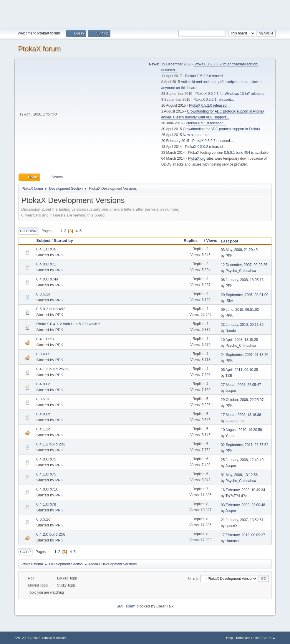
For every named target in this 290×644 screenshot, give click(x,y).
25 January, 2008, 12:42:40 (242, 460)
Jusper (231, 391)
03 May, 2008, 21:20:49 (239, 250)
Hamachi (232, 541)
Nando (231, 331)
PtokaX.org (197, 158)
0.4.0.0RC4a (47, 279)
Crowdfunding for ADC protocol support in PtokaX (222, 129)
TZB (229, 376)
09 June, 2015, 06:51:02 (240, 310)
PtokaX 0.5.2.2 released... (205, 76)
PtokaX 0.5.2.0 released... (209, 105)
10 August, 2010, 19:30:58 (241, 430)
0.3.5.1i (43, 399)
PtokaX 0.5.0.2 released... (205, 147)
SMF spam (126, 606)
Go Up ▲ (269, 638)
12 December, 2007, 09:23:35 (244, 265)
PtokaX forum (39, 49)
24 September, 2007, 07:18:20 (245, 355)
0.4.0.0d (43, 384)
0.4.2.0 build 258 (51, 534)
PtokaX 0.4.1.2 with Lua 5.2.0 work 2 (68, 324)
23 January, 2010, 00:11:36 (242, 325)
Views (212, 241)
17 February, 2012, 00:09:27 (243, 535)
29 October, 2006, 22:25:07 (242, 400)
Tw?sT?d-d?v (236, 496)
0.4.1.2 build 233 (51, 444)
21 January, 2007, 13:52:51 (242, 520)
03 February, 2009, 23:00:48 (243, 505)
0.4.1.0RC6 (46, 249)
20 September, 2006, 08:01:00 (245, 295)
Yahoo (231, 436)
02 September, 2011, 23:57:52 (245, 445)
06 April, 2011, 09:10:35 (240, 370)
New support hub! (197, 135)
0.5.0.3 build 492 (51, 309)
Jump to (193, 578)
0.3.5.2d (43, 519)
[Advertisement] (145, 13)
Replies (193, 241)
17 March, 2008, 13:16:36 (241, 415)
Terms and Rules (247, 638)
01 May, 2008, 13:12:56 (239, 475)
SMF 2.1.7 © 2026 (27, 638)
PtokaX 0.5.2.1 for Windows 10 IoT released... (231, 94)
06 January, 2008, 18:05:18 (242, 280)
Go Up (25, 552)
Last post (229, 241)
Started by (63, 241)
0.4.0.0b (43, 414)
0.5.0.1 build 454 (237, 153)
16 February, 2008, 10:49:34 (243, 490)
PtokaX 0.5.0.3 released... (213, 141)
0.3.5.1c (43, 294)
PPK (59, 255)
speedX (232, 526)
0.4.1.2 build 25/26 (52, 369)
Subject (43, 241)
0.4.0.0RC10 (47, 489)
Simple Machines (54, 638)
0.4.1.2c (43, 429)
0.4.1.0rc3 (45, 339)
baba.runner (235, 421)
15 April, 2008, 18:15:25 (240, 340)
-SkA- (230, 301)
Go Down (28, 231)
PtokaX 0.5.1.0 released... (206, 123)
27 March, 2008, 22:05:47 (241, 385)
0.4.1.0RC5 (46, 474)
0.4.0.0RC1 (46, 264)
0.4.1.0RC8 (46, 504)
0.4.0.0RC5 (46, 459)
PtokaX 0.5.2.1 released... (214, 100)
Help (229, 638)
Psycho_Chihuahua (241, 271)
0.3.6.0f (43, 354)
